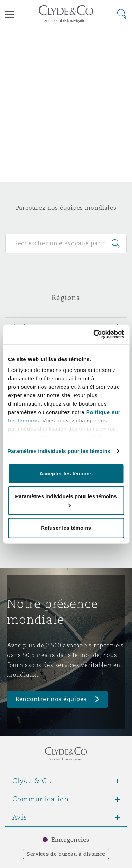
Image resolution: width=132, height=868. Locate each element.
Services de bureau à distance (66, 854)
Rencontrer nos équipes (51, 699)
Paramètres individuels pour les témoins (59, 451)
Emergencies (70, 840)
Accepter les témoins (66, 473)
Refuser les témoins (66, 528)
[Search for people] (66, 243)
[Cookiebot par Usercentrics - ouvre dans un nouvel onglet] (94, 334)
